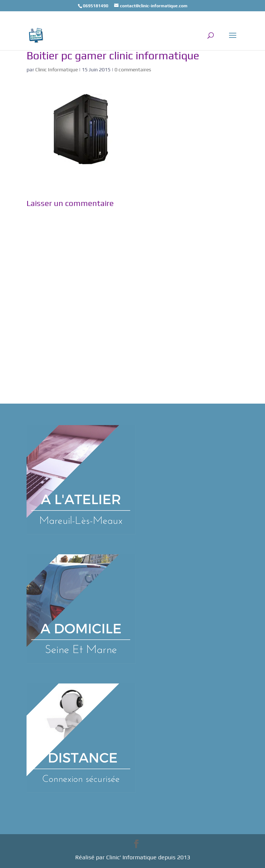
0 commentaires (133, 70)
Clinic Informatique (57, 70)
